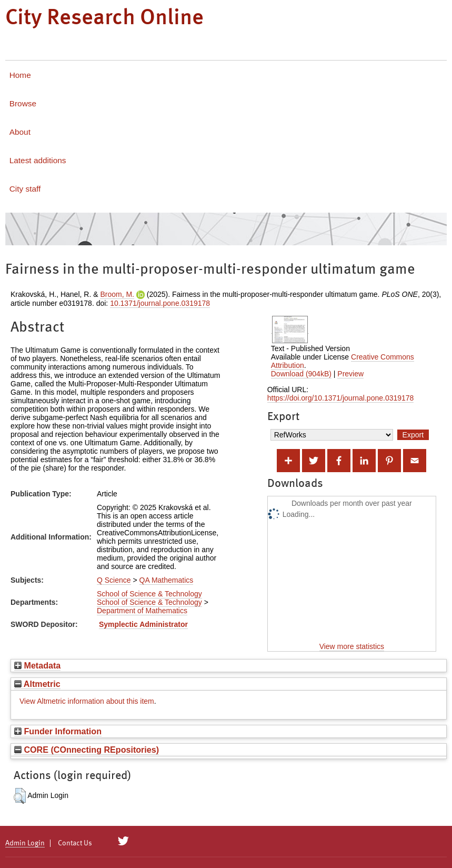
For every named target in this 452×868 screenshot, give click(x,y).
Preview (350, 374)
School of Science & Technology (149, 594)
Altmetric (37, 684)
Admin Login (25, 843)
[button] (20, 796)
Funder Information (58, 731)
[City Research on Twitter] (123, 841)
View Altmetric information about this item (87, 701)
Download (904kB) (301, 374)
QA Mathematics (167, 580)
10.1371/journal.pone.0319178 (160, 303)
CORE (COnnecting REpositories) (87, 750)
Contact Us (75, 843)
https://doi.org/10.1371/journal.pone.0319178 (341, 398)
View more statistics (352, 646)
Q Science (114, 580)
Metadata (37, 665)
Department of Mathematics (142, 611)
